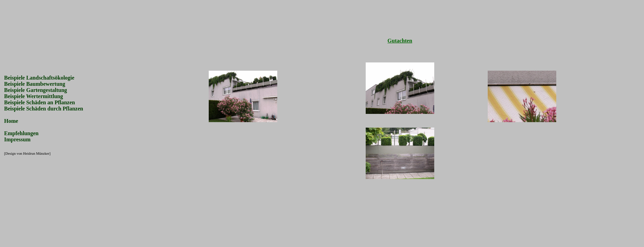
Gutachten (400, 41)
